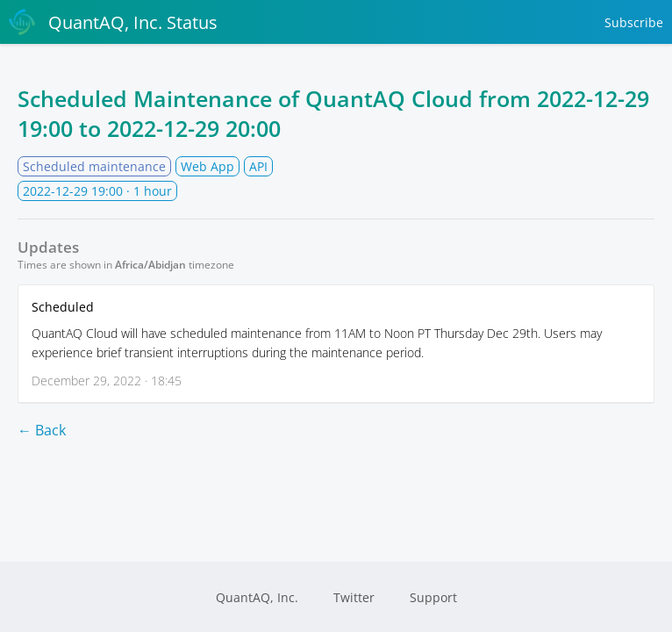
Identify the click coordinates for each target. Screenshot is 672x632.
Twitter (354, 597)
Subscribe (634, 22)
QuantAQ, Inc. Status (113, 22)
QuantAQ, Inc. (257, 597)
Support (433, 597)
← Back (42, 430)
